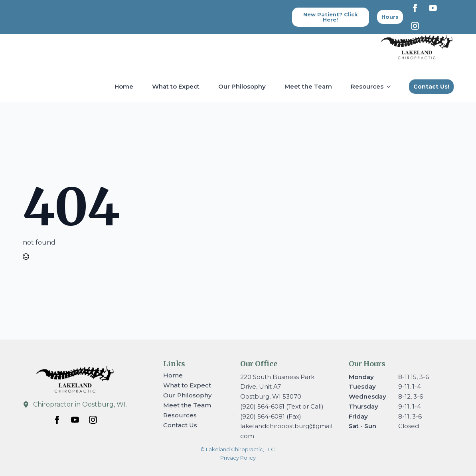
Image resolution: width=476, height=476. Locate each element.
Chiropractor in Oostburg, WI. (80, 404)
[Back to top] (390, 17)
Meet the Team (308, 86)
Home (124, 86)
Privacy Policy (238, 458)
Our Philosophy (242, 86)
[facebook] (415, 8)
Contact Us (180, 425)
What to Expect (176, 86)
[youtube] (433, 8)
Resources (367, 86)
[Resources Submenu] (390, 86)
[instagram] (415, 26)
